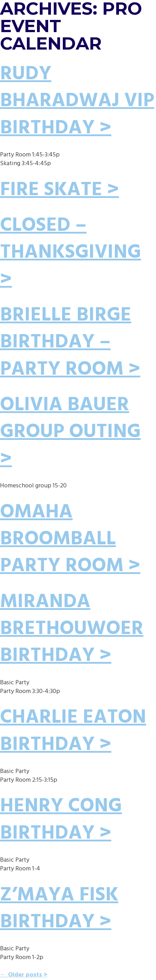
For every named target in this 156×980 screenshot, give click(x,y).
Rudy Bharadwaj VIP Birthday (77, 101)
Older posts (21, 975)
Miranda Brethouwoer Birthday (72, 629)
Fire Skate (51, 190)
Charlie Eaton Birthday (73, 731)
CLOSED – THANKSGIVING (70, 239)
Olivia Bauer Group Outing (70, 419)
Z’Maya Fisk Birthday (59, 909)
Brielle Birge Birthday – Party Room (66, 343)
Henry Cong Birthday (61, 820)
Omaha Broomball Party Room (62, 540)
